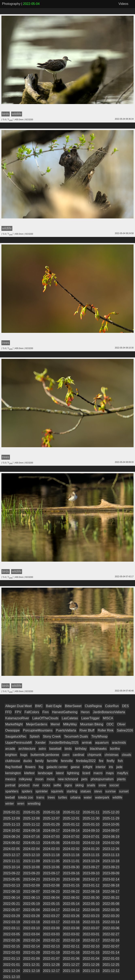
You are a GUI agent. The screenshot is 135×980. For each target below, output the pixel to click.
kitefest (29, 773)
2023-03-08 (71, 879)
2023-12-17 (12, 855)
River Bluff (87, 730)
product (24, 785)
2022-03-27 (51, 916)
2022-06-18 (91, 892)
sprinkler (41, 791)
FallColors (32, 712)
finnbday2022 (86, 761)
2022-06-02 (71, 898)
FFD (8, 712)
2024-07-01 (91, 837)
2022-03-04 (31, 934)
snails (91, 785)
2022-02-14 (31, 946)
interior (101, 767)
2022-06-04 (51, 898)
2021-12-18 (31, 971)
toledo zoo (26, 797)
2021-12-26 (91, 965)
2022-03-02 (71, 934)
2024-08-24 (12, 837)
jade (119, 767)
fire (101, 761)
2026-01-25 (31, 812)
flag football (14, 767)
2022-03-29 (12, 916)
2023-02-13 (12, 885)
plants (121, 779)
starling (72, 791)
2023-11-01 (71, 861)
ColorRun (112, 706)
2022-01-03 (111, 959)
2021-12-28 (51, 965)
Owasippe (12, 730)
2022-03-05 (12, 934)
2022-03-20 (111, 916)
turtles (63, 797)
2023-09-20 (31, 873)
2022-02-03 (12, 952)
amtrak (87, 743)
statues (86, 791)
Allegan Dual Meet (19, 706)
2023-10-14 (12, 867)
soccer (114, 785)
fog (41, 767)
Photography (11, 4)
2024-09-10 (91, 831)
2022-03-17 (51, 922)
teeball (10, 797)
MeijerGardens (37, 724)
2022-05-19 (31, 904)
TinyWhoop (99, 736)
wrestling (34, 804)
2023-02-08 (51, 885)
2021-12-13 (91, 971)
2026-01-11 (91, 812)
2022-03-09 (51, 928)
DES (125, 706)
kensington (13, 773)
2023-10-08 (31, 867)
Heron (85, 712)
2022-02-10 (91, 946)
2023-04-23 (31, 879)
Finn (46, 712)
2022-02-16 (111, 940)
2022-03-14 (111, 922)
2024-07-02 (71, 837)
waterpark (102, 797)
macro (98, 773)
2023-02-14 (111, 879)
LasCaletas (70, 718)
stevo (98, 791)
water (88, 797)
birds (68, 749)
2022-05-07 (12, 910)
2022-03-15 (91, 922)
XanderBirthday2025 (64, 743)
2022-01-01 (12, 965)
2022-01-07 (51, 959)
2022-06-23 (51, 892)
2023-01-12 (91, 885)
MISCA (108, 718)
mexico (10, 779)
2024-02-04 (31, 849)
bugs (24, 755)
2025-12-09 (12, 818)
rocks (46, 785)
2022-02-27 (111, 934)
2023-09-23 (111, 867)
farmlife (52, 761)
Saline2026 (125, 730)
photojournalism (102, 779)
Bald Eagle (54, 706)
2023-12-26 (111, 849)
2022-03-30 (111, 910)
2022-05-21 (12, 904)
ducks (28, 761)
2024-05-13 (31, 843)
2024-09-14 (71, 831)
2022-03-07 (91, 928)
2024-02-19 (91, 843)
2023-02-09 (31, 885)
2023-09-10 (91, 873)
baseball (55, 749)
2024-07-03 (51, 837)
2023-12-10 (31, 855)
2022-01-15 (91, 952)
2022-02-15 (12, 946)
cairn (66, 755)
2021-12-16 (71, 971)
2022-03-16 (71, 922)
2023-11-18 (51, 855)
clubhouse (13, 761)
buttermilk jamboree (45, 755)
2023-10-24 (91, 861)
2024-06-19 (111, 837)
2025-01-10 (91, 824)
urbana (75, 797)
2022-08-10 (12, 892)
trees (51, 797)
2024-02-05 (12, 849)
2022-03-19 (12, 922)
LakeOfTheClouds (45, 718)
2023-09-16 (71, 873)
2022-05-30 (91, 898)
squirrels (57, 791)
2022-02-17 (91, 940)
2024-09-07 (111, 831)
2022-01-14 (111, 952)
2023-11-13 (111, 855)
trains (40, 797)
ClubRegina (93, 706)
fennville (67, 761)
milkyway (25, 779)
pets (84, 779)
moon (39, 779)
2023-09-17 (51, 873)
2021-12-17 (51, 971)
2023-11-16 (71, 855)
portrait (10, 785)
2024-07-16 (31, 837)
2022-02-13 (51, 946)
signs (68, 785)
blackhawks (98, 749)
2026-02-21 (12, 812)
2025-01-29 (51, 824)
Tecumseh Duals (76, 736)
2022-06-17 (111, 892)
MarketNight (14, 724)
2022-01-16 (71, 952)
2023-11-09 (31, 861)
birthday (81, 749)
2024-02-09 (111, 843)
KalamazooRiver (17, 718)
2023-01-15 (71, 885)
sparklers (12, 791)
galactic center (57, 767)
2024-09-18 (31, 831)
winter (10, 804)
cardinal (79, 755)
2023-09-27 (91, 867)
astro (42, 749)
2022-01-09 (31, 959)
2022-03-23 (91, 916)
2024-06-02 (12, 843)
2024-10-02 (12, 831)
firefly (111, 761)
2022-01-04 (91, 959)
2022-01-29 (31, 952)
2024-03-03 (71, 843)
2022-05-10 (91, 904)
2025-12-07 (51, 818)
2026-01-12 (71, 812)
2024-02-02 (71, 849)
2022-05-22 (111, 898)
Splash (35, 736)
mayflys (122, 773)
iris (111, 767)
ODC (110, 724)
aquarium (102, 743)
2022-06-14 (12, 898)
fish (120, 761)
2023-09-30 (71, 867)
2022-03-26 (71, 916)
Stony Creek (52, 736)
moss (51, 779)
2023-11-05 (51, 861)
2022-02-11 (71, 946)
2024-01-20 (91, 849)
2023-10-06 (51, 867)
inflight (88, 767)
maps (110, 773)
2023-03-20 (51, 879)
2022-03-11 (12, 928)
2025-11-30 (91, 818)
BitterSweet (73, 706)
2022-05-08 (111, 904)
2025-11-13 (12, 824)
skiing (79, 785)
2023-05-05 (12, 879)
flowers (30, 767)
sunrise (111, 791)
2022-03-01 (91, 934)
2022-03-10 (31, 928)
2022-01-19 (51, 952)
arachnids (119, 743)
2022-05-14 (71, 904)
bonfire (115, 749)
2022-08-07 (31, 892)
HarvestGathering (65, 712)
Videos (123, 4)
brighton (11, 755)
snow (102, 785)
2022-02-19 (71, 940)
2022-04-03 (91, 910)
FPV (18, 712)
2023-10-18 (111, 861)
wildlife (117, 797)
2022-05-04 (31, 910)
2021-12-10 (12, 977)
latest (60, 773)
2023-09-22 (12, 873)
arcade (10, 749)
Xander (40, 743)
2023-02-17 (91, 879)
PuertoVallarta (66, 730)
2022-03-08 (71, 928)
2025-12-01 (71, 818)
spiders (27, 791)
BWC (39, 706)
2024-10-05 (111, 824)
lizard (86, 773)
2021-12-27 (71, 965)
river (36, 785)
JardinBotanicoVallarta (109, 712)
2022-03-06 (111, 928)
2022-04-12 (71, 910)
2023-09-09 (111, 873)
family (39, 761)
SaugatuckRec (16, 736)
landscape (45, 773)
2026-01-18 (51, 812)
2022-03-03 (51, 934)
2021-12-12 (111, 971)
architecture (27, 749)
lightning (73, 773)
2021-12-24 (12, 971)
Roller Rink (106, 730)
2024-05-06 (51, 843)
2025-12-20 (111, 812)
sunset (124, 791)
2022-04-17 (51, 910)
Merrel (55, 724)
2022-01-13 (12, 959)
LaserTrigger (90, 718)
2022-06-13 (31, 898)
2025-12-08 (31, 818)
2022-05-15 (51, 904)
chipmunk (94, 755)
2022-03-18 (31, 922)
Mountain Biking (92, 724)
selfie (57, 785)
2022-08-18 (111, 885)
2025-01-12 (71, 824)
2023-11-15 (91, 855)
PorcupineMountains (38, 730)
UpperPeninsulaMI (19, 743)
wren (21, 804)
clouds (126, 755)
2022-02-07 (111, 946)
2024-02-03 (51, 849)
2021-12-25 (111, 965)
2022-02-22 (51, 940)
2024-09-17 (51, 831)
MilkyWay (70, 724)
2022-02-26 (12, 940)
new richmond (68, 779)
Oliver (121, 724)
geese (75, 767)
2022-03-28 (31, 916)
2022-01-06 (71, 959)
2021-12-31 (31, 965)
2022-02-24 (31, 940)
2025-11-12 (31, 824)
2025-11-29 (111, 818)
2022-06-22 (71, 892)
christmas (112, 755)
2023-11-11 (12, 861)
